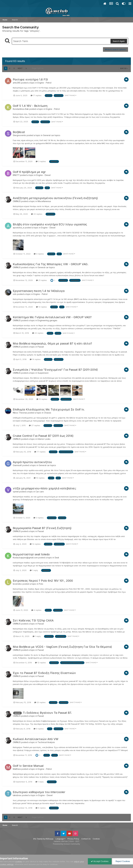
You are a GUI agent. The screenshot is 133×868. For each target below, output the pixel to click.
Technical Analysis (46, 742)
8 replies (41, 808)
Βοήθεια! (19, 132)
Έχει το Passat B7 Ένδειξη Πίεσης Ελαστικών (44, 673)
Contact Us (86, 839)
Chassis (48, 413)
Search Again (119, 41)
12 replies (40, 663)
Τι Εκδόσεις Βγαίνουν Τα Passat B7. (47, 713)
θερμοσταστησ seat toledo (31, 554)
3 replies (41, 161)
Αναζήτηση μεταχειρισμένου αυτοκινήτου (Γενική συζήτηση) (55, 198)
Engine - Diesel (43, 175)
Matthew (17, 769)
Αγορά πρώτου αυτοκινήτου (32, 462)
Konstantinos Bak (21, 109)
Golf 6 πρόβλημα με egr (29, 172)
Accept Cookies (100, 861)
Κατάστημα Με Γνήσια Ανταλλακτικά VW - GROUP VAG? (52, 317)
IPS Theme (38, 839)
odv (15, 294)
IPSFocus (49, 839)
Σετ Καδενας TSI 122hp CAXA (33, 620)
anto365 (17, 83)
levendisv (17, 584)
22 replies (37, 214)
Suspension (43, 373)
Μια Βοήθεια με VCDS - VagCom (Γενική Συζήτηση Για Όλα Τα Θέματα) (62, 647)
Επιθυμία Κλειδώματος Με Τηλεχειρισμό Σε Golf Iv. (49, 409)
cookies (19, 861)
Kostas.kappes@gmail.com (25, 558)
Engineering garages (47, 320)
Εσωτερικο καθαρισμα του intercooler (39, 792)
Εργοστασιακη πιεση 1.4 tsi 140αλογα (39, 291)
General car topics (52, 135)
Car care (40, 492)
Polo (41, 584)
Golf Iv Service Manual (28, 766)
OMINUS (17, 201)
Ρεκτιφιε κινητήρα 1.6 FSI (30, 79)
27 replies (35, 425)
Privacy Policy (73, 839)
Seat (57, 558)
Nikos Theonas (20, 413)
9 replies (39, 729)
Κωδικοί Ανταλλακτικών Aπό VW (36, 739)
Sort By (124, 68)
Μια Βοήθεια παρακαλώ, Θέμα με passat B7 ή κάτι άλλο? (52, 344)
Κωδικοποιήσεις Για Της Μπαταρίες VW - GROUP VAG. (51, 264)
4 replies (39, 254)
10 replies (42, 399)
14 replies (35, 359)
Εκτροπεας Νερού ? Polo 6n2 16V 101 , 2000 (43, 581)
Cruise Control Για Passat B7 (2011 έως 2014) (43, 436)
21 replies (41, 280)
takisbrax (17, 795)
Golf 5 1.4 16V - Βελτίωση (30, 106)
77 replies (40, 452)
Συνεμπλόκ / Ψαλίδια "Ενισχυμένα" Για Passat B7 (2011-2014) (55, 370)
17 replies (36, 95)
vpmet (16, 492)
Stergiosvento (19, 135)
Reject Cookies (123, 861)
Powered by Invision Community (66, 844)
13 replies (41, 307)
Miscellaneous (44, 201)
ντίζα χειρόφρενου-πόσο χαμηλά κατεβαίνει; (44, 488)
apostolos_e (19, 228)
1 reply (34, 570)
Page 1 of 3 (38, 68)
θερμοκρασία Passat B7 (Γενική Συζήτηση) (42, 528)
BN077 (16, 175)
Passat (41, 347)
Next (20, 68)
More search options (115, 49)
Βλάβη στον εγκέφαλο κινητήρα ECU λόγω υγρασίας (50, 224)
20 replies (40, 702)
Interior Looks (44, 439)
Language (60, 839)
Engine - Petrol (44, 83)
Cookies (96, 839)
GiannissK (17, 465)
